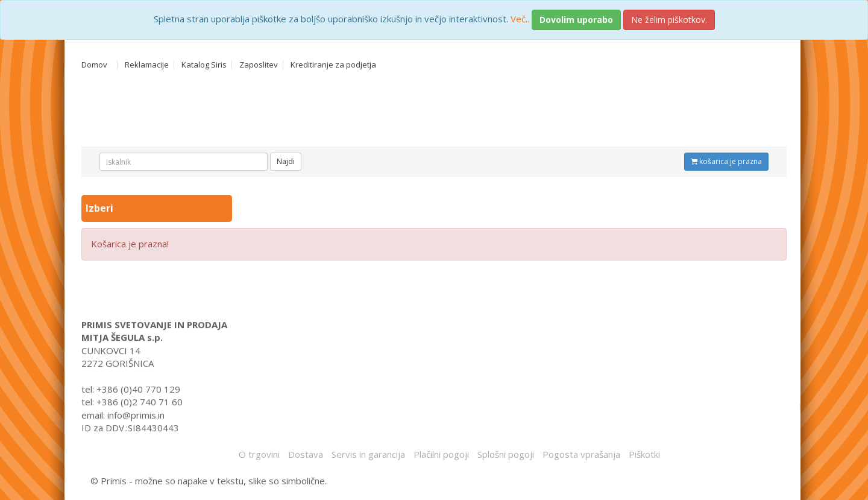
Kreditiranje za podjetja (333, 65)
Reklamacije (147, 65)
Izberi (101, 208)
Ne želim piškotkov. (669, 20)
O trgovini (259, 454)
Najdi (286, 161)
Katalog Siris (204, 65)
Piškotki (644, 454)
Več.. (520, 19)
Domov (94, 65)
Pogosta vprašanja (581, 454)
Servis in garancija (368, 454)
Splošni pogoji (506, 454)
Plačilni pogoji (441, 454)
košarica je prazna (726, 161)
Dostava (306, 454)
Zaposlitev (259, 65)
